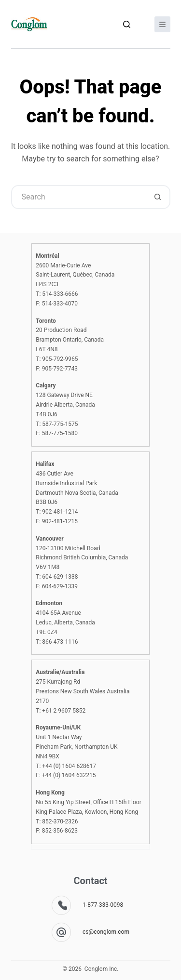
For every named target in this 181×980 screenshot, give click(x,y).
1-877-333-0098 (103, 905)
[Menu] (162, 24)
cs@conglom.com (106, 932)
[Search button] (158, 197)
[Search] (127, 24)
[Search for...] (79, 197)
